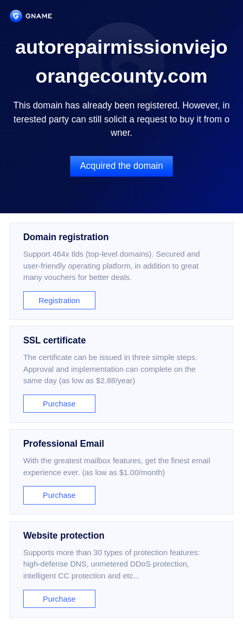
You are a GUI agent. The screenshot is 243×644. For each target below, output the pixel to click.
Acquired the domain (121, 166)
